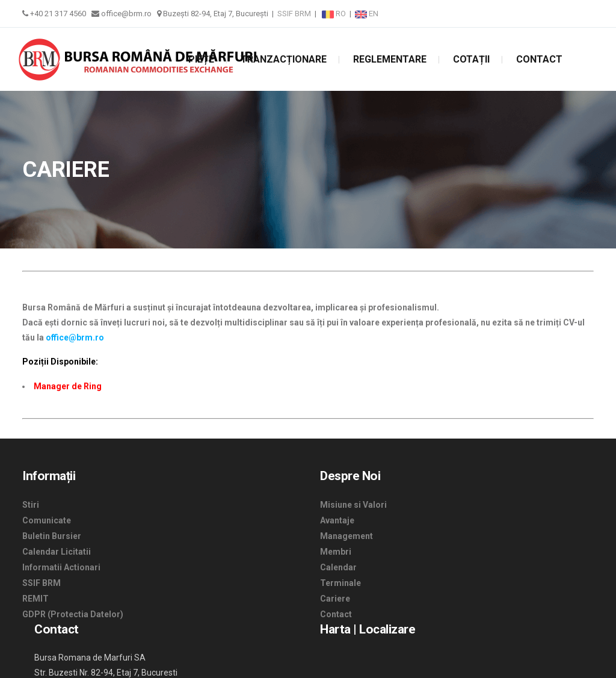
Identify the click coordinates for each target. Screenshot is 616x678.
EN (367, 14)
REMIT (35, 599)
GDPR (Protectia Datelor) (73, 614)
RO (335, 14)
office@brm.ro (75, 337)
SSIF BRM (294, 14)
